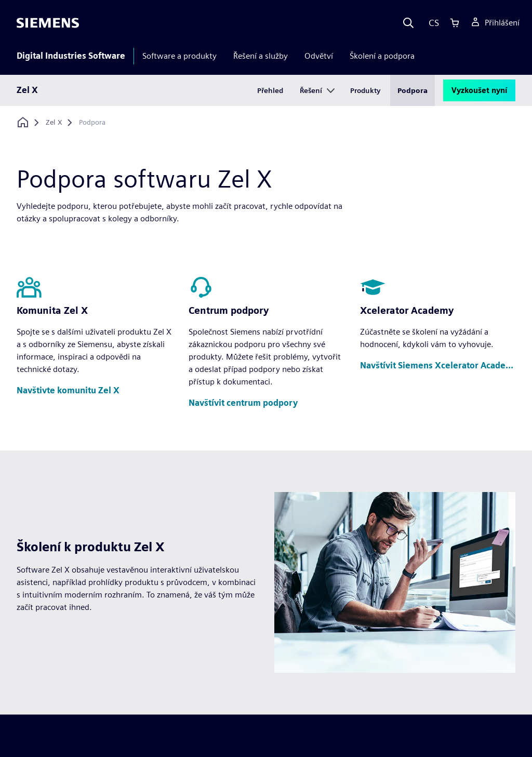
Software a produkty (179, 56)
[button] (68, 391)
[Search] (408, 23)
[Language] (431, 23)
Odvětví (319, 56)
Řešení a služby (261, 56)
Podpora (413, 90)
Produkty (365, 90)
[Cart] (455, 23)
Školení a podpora (382, 56)
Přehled (270, 90)
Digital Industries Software (71, 56)
